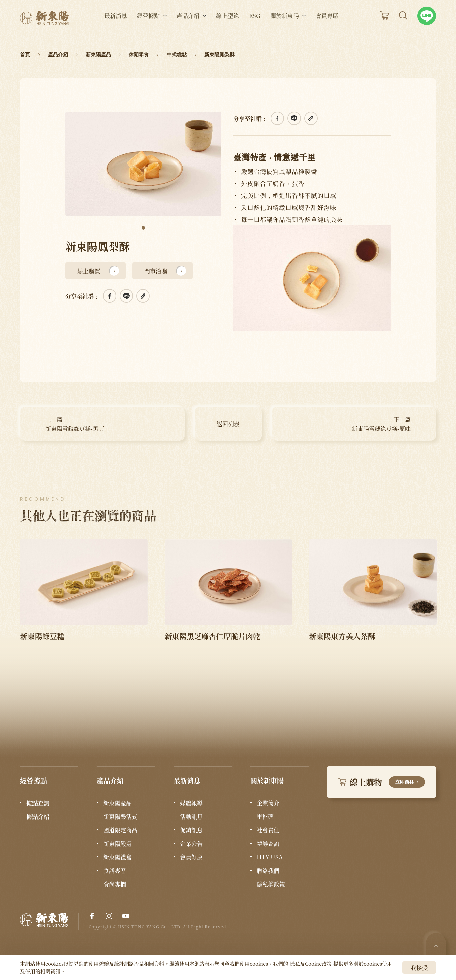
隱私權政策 (271, 884)
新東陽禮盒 (117, 857)
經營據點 (148, 24)
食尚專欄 (115, 884)
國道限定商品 (120, 830)
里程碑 (265, 816)
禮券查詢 (268, 844)
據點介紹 (38, 816)
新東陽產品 (117, 803)
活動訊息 (191, 816)
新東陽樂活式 (120, 816)
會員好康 (191, 857)
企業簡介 (268, 803)
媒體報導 (191, 803)
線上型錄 (227, 24)
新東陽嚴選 (117, 844)
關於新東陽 (285, 24)
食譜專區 (115, 871)
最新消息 (116, 24)
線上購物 (381, 782)
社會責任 (268, 830)
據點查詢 (38, 803)
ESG (255, 24)
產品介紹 (188, 24)
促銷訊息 (191, 830)
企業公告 (191, 844)
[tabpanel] (143, 164)
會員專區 (327, 24)
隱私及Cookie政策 (311, 963)
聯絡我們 (268, 871)
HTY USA (270, 857)
